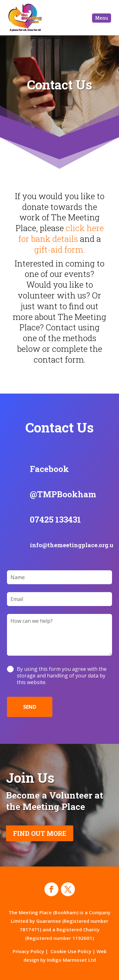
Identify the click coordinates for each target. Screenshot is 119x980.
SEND (30, 707)
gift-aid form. (60, 249)
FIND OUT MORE (40, 833)
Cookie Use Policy (71, 951)
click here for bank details (61, 233)
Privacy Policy (28, 951)
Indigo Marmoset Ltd (71, 960)
